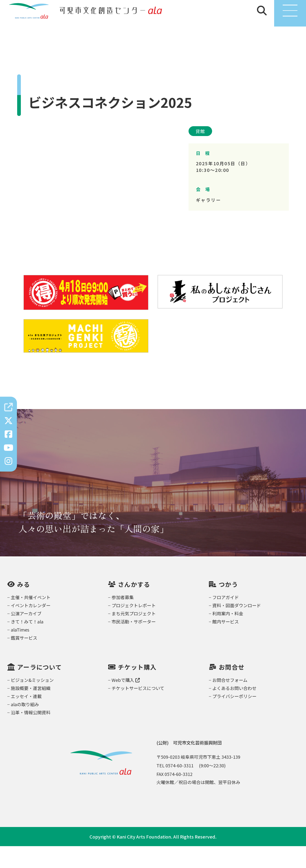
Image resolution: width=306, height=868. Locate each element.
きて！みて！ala (27, 643)
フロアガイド (226, 619)
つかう (228, 606)
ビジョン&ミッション (32, 702)
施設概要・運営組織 (31, 710)
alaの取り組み (25, 726)
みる (24, 606)
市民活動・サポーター (134, 643)
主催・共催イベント (31, 619)
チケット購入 (137, 689)
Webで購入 (126, 702)
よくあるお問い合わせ (234, 710)
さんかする (134, 606)
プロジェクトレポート (134, 627)
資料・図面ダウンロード (237, 627)
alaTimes (20, 651)
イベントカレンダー (31, 627)
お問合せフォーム (230, 702)
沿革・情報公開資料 (31, 734)
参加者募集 (123, 619)
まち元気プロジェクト (134, 635)
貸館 (200, 153)
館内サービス (226, 643)
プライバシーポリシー (234, 718)
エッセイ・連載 (26, 718)
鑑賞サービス (24, 660)
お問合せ (232, 689)
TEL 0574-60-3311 (175, 787)
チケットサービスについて (138, 710)
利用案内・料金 (228, 635)
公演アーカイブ (26, 635)
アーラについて (39, 689)
